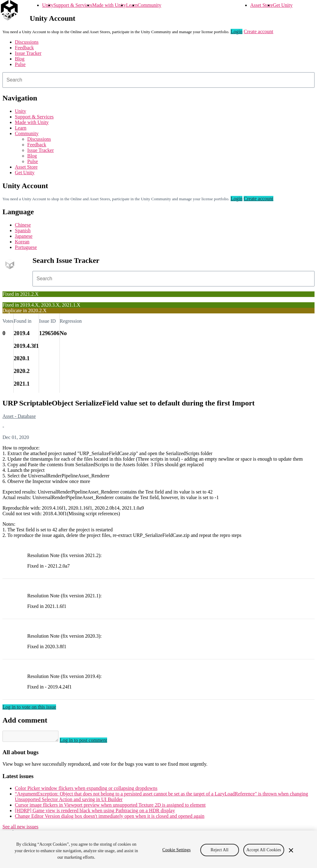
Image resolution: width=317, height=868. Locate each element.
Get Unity (283, 5)
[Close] (291, 850)
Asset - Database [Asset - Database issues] (19, 416)
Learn (132, 5)
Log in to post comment (90, 742)
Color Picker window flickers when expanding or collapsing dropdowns (86, 790)
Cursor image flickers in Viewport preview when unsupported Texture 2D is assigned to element (110, 807)
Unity (48, 5)
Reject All (219, 850)
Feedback (24, 48)
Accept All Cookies (264, 850)
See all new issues (20, 828)
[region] (158, 849)
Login (237, 31)
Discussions (27, 42)
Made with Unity (109, 5)
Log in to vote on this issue (29, 707)
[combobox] (158, 80)
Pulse (20, 64)
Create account (258, 31)
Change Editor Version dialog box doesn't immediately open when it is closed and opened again (110, 818)
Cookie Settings (177, 850)
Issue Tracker (28, 53)
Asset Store (261, 5)
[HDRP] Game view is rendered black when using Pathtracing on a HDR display (95, 812)
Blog (20, 59)
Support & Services (73, 5)
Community (149, 5)
